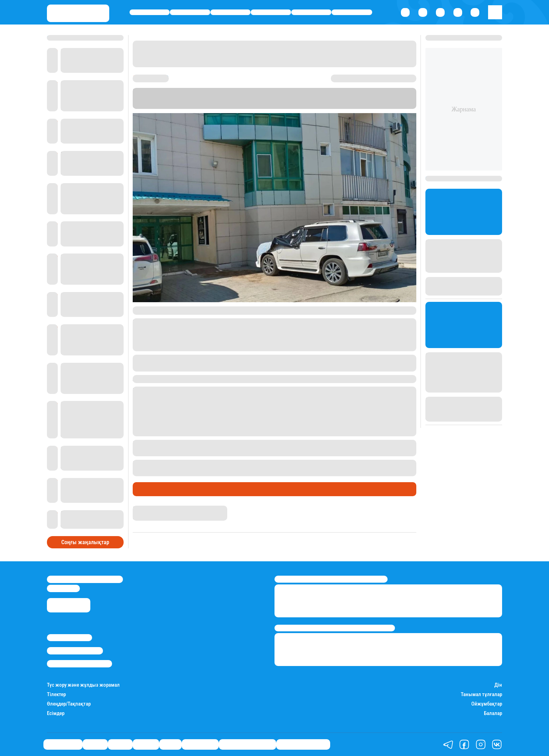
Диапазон (301, 105)
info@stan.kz (63, 588)
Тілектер (56, 695)
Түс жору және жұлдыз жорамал (83, 685)
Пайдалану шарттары (79, 664)
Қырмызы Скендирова (161, 509)
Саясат (231, 12)
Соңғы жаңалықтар (85, 542)
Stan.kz (220, 105)
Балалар (493, 713)
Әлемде (271, 12)
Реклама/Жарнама (75, 651)
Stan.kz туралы (70, 638)
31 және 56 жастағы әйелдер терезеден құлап (286, 464)
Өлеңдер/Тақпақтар (69, 704)
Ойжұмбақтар (487, 704)
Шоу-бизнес (352, 12)
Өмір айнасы (150, 12)
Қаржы (190, 12)
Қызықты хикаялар (247, 744)
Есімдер (56, 713)
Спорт (311, 12)
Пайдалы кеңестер (303, 744)
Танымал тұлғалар (481, 695)
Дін (498, 685)
